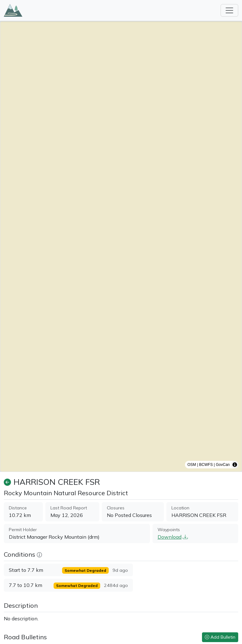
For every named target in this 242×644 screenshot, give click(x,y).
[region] (121, 247)
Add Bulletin (220, 637)
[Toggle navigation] (229, 10)
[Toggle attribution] (235, 465)
